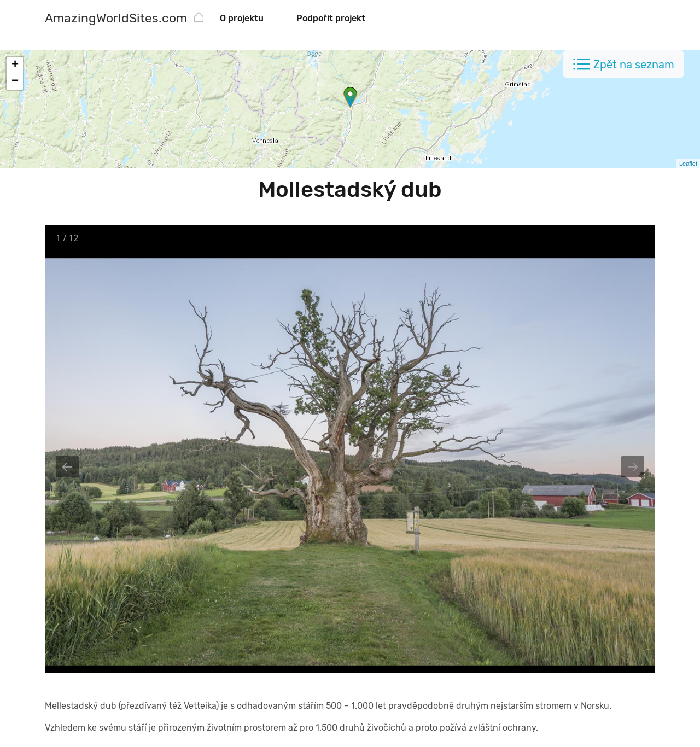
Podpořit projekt (331, 18)
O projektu (242, 18)
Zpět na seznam (634, 65)
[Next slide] (633, 467)
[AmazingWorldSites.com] (116, 19)
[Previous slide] (67, 467)
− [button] (15, 81)
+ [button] (15, 65)
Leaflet (688, 164)
